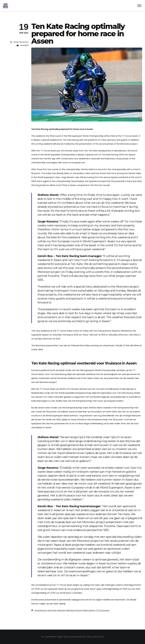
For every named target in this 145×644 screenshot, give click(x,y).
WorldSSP (24, 45)
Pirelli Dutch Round (74, 610)
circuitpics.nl (95, 637)
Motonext (61, 610)
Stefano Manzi (89, 610)
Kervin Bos (52, 610)
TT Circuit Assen (103, 610)
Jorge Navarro (41, 610)
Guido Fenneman (21, 42)
